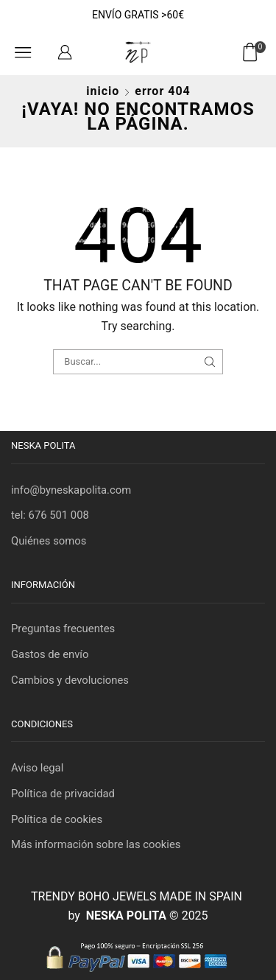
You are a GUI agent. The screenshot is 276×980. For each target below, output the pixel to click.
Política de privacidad (63, 794)
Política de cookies (57, 819)
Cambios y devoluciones (70, 680)
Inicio (103, 91)
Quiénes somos (49, 541)
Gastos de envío (50, 654)
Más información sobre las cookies (96, 844)
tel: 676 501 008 (50, 515)
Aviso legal (37, 768)
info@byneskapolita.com (71, 490)
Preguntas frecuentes (63, 629)
